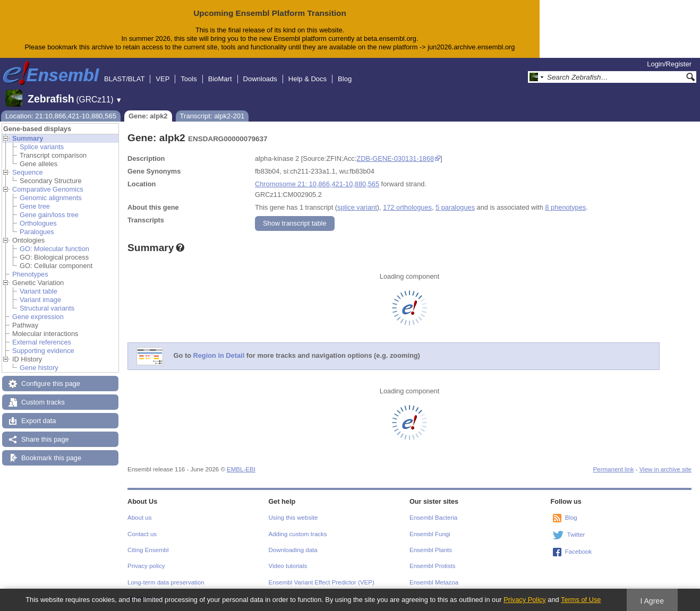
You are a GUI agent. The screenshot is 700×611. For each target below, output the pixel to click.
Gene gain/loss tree (49, 215)
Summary (28, 138)
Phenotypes (30, 274)
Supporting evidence (43, 351)
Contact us (142, 534)
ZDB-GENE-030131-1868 (395, 158)
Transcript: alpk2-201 (212, 116)
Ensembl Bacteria (433, 518)
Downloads (260, 79)
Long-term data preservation (166, 582)
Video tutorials (288, 566)
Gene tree (35, 206)
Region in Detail (219, 355)
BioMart (220, 79)
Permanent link (614, 469)
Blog (345, 79)
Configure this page (51, 384)
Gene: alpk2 (148, 116)
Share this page (45, 439)
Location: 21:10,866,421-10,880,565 (61, 116)
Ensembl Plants (431, 550)
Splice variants (42, 147)
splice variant (357, 207)
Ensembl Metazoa (434, 582)
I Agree (652, 601)
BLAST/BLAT (124, 79)
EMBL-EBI (241, 469)
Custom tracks (43, 402)
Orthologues (38, 223)
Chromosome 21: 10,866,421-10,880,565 (317, 184)
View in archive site (665, 469)
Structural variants (47, 308)
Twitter (576, 535)
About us (139, 518)
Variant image (40, 300)
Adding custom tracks (298, 534)
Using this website (293, 518)
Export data (39, 421)
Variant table (39, 291)
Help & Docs (308, 79)
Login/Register (669, 64)
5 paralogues (455, 207)
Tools (189, 79)
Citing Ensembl (148, 550)
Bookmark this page (51, 458)
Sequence (28, 172)
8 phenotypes (565, 207)
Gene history (39, 368)
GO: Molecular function (54, 249)
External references (42, 342)
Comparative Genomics (48, 189)
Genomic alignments (51, 198)
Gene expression (38, 317)
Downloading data (293, 550)
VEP (163, 79)
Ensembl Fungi (430, 534)
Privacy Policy (525, 600)
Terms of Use (581, 600)
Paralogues (37, 232)
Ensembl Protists (432, 566)
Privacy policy (146, 566)
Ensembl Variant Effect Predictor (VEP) (322, 582)
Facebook (579, 552)
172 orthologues (407, 207)
